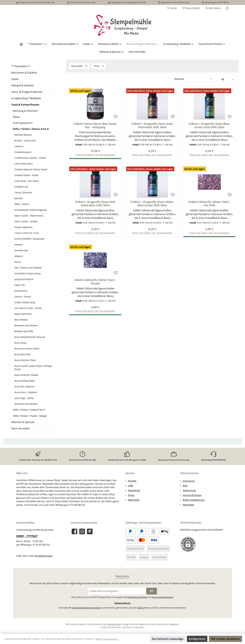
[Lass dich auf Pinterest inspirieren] (90, 531)
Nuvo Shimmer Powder (26, 375)
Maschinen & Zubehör (24, 73)
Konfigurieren (197, 639)
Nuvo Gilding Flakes (25, 381)
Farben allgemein (24, 227)
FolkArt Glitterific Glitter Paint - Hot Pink (209, 204)
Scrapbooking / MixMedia (26, 98)
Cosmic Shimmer (23, 193)
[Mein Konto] (213, 8)
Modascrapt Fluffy (24, 331)
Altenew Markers (23, 135)
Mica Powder (21, 320)
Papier (15, 79)
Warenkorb (134, 490)
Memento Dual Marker (26, 325)
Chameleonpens (23, 152)
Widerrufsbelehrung (193, 500)
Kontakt (132, 481)
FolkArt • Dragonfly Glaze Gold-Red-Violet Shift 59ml (152, 125)
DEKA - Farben (22, 204)
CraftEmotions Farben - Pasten (30, 158)
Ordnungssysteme (23, 123)
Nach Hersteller (20, 428)
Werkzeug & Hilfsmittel (25, 111)
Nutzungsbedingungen (163, 597)
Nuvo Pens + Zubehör (26, 392)
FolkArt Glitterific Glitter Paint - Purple (95, 282)
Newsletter (188, 505)
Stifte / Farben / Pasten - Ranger (30, 416)
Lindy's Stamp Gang (25, 302)
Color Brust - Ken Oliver (27, 181)
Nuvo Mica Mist (22, 354)
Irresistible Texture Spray (28, 273)
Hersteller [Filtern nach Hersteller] (79, 66)
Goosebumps (21, 250)
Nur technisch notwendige (168, 639)
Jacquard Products (24, 279)
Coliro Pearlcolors (24, 164)
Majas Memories (23, 314)
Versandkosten (114, 624)
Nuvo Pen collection (25, 387)
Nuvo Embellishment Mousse (30, 337)
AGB (185, 486)
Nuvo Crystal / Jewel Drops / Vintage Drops (33, 368)
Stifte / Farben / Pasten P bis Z (29, 410)
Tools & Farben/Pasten (25, 105)
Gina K (18, 262)
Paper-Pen (20, 285)
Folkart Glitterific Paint (27, 233)
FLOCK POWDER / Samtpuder (30, 239)
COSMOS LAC (21, 187)
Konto (131, 495)
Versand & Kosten (192, 495)
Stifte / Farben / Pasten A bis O (31, 129)
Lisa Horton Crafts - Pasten (28, 308)
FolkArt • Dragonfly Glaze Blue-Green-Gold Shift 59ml (209, 125)
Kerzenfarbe (21, 291)
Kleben (16, 117)
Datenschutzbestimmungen (87, 608)
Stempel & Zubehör (23, 85)
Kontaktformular (44, 556)
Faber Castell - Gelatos (26, 221)
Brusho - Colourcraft (25, 140)
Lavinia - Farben (23, 297)
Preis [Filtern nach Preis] (99, 66)
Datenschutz (189, 490)
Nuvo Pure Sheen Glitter (27, 349)
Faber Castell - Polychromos (29, 216)
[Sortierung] (193, 79)
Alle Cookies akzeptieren (225, 639)
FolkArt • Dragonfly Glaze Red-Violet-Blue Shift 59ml (95, 204)
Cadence (19, 146)
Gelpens (19, 245)
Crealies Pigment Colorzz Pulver (31, 169)
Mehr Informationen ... (108, 639)
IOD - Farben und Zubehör (28, 268)
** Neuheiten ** (21, 66)
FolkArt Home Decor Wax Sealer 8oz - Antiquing (95, 125)
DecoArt (19, 198)
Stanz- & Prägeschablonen (27, 92)
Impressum (189, 481)
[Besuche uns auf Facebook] (74, 531)
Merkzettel (134, 500)
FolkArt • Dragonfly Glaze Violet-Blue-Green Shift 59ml (152, 204)
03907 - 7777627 (27, 536)
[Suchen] (172, 8)
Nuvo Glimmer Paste (25, 360)
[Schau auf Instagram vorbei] (82, 531)
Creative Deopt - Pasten (27, 175)
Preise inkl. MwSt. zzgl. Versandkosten (152, 155)
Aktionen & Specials (23, 422)
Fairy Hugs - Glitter (24, 398)
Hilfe (130, 486)
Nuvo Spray (20, 343)
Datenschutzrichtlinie (137, 597)
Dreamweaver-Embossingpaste (31, 210)
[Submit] (152, 591)
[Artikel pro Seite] (228, 80)
